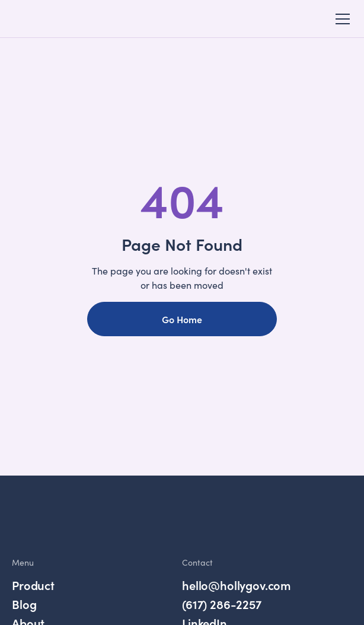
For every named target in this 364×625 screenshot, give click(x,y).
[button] (340, 19)
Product (33, 585)
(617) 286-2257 (222, 604)
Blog (24, 604)
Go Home (182, 319)
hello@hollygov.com (237, 585)
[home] (50, 19)
